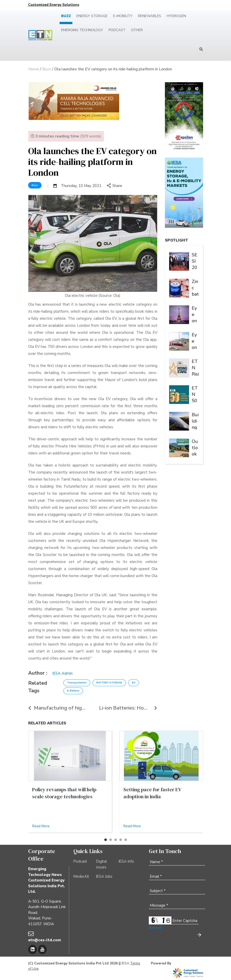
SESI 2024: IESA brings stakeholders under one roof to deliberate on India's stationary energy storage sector (195, 261)
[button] (106, 840)
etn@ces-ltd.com (45, 940)
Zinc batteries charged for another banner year (195, 287)
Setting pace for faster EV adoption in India (152, 793)
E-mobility (123, 16)
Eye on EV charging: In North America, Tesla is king (195, 341)
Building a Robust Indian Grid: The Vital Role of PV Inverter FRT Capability (195, 421)
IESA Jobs (104, 876)
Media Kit (81, 876)
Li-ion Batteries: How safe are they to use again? (128, 708)
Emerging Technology (82, 30)
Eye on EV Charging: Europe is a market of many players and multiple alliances (195, 314)
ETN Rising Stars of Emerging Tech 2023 (195, 367)
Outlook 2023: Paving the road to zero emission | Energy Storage (195, 447)
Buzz (66, 16)
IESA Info (126, 861)
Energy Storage (92, 16)
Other (137, 30)
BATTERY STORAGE (109, 683)
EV (134, 683)
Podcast (117, 30)
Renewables (150, 16)
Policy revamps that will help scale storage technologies (64, 793)
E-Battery (73, 691)
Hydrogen (176, 16)
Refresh (155, 928)
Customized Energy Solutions (54, 5)
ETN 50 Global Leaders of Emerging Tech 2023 (195, 394)
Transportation (77, 683)
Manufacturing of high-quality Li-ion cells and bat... (57, 708)
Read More (41, 826)
